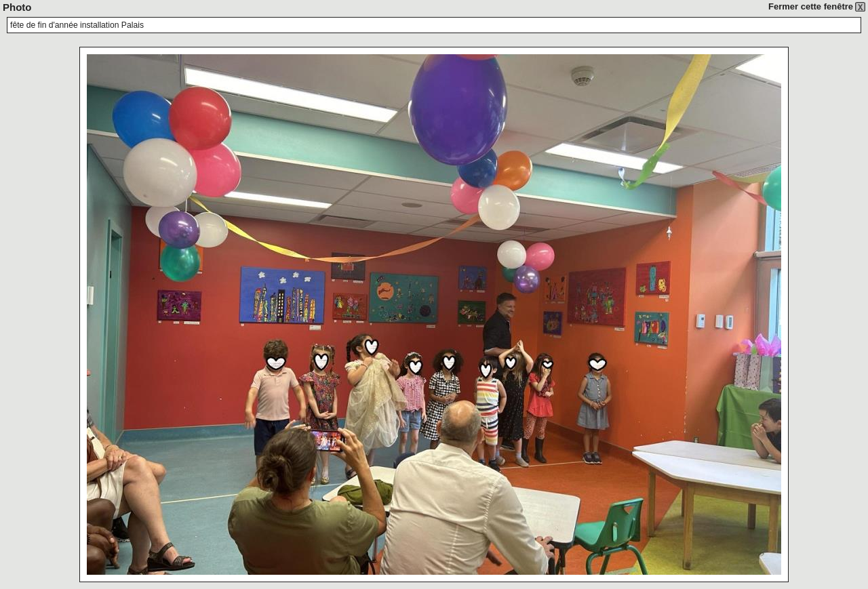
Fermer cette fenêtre (811, 6)
